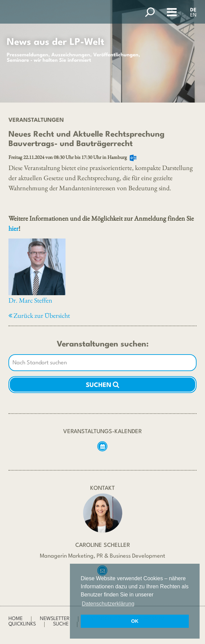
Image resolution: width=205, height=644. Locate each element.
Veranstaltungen (36, 120)
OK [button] (135, 621)
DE (193, 10)
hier (14, 228)
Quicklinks (22, 624)
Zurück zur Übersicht (39, 315)
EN (193, 15)
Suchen (102, 385)
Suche (61, 624)
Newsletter (55, 619)
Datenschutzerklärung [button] (108, 604)
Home (16, 619)
